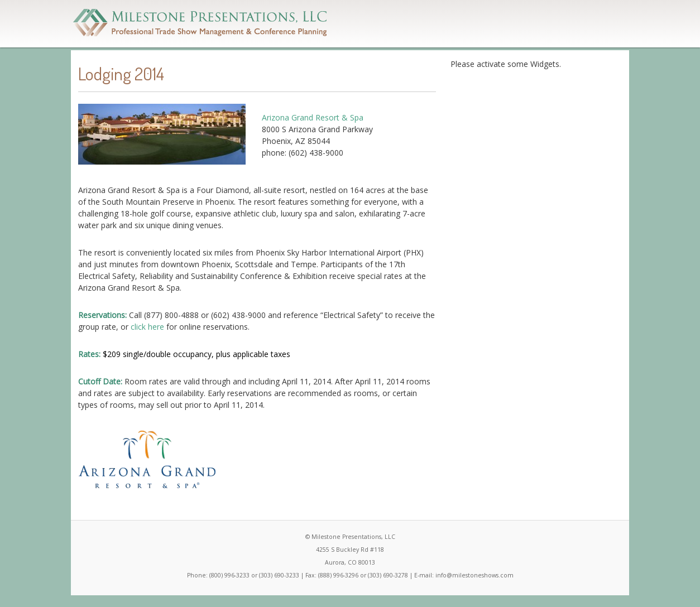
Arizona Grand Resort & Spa (313, 117)
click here (147, 327)
